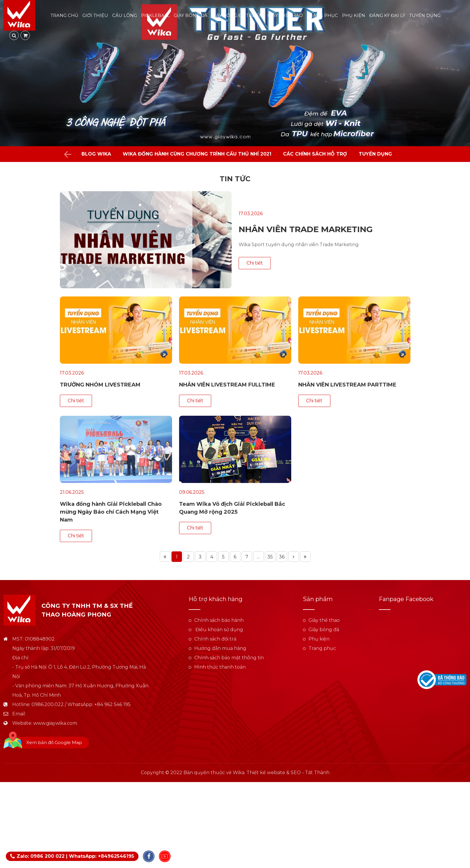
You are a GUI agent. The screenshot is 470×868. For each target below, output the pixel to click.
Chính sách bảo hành (219, 620)
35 (270, 557)
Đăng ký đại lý (387, 15)
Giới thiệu (96, 15)
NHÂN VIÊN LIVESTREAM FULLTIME (227, 385)
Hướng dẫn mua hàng (220, 648)
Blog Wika (96, 154)
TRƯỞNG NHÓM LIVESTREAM (100, 385)
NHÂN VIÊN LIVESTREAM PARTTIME (347, 385)
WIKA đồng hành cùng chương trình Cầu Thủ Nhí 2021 (197, 154)
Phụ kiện (354, 15)
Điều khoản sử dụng (219, 630)
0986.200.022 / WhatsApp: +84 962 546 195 (81, 704)
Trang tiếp (294, 557)
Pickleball (156, 15)
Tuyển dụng (425, 15)
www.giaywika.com (55, 723)
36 (282, 557)
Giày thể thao (286, 15)
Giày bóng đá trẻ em (238, 15)
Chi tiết (255, 263)
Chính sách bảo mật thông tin (229, 658)
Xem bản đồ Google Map (54, 742)
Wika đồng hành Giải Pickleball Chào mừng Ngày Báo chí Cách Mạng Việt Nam (111, 512)
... (258, 557)
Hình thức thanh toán (220, 667)
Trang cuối (305, 557)
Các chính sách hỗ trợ (315, 154)
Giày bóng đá (191, 15)
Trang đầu (165, 557)
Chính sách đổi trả (215, 639)
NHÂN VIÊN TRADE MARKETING (306, 229)
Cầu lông (125, 15)
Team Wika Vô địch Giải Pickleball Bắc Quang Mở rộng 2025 (232, 508)
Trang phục (323, 15)
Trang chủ (65, 15)
